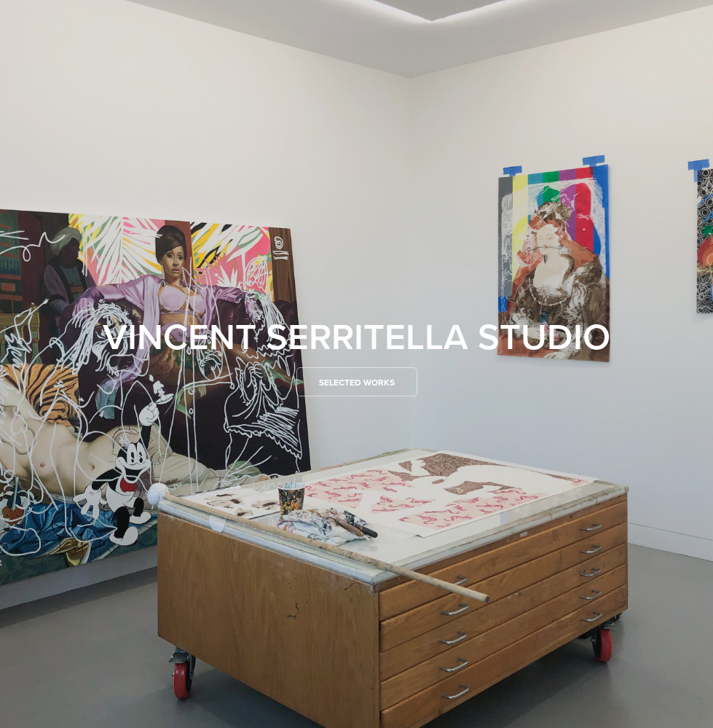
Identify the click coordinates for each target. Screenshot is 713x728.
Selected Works (357, 382)
